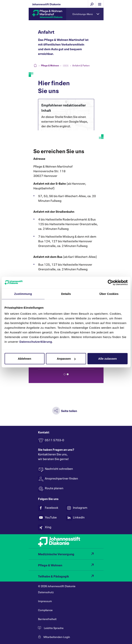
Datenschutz (46, 592)
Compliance (45, 610)
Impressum (45, 601)
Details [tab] (66, 294)
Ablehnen (25, 359)
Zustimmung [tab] (23, 294)
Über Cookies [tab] (109, 294)
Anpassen (66, 359)
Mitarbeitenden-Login (57, 637)
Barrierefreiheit (47, 619)
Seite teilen (69, 411)
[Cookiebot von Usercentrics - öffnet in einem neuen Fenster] (110, 282)
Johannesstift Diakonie (46, 4)
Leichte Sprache (54, 628)
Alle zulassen (108, 359)
